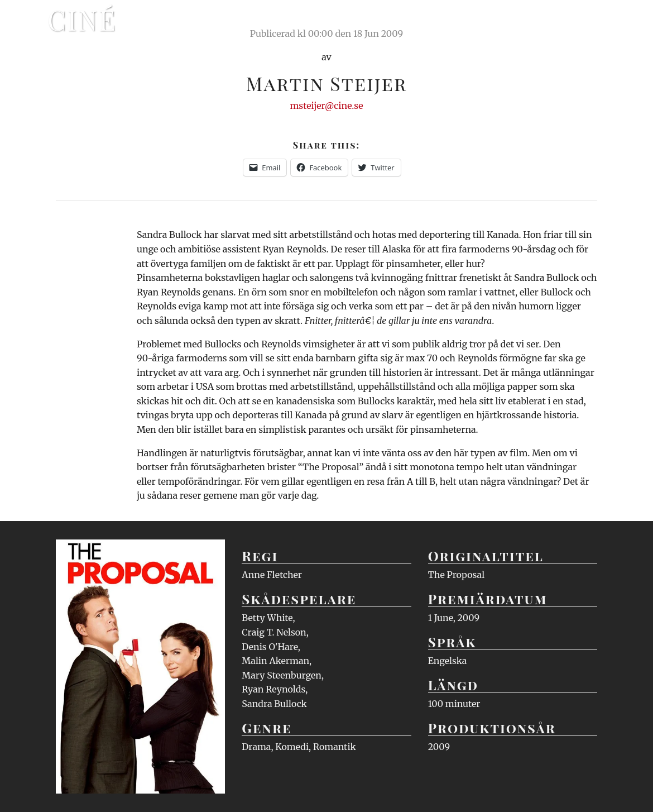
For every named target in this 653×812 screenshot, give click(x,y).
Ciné (82, 20)
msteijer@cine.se (326, 106)
